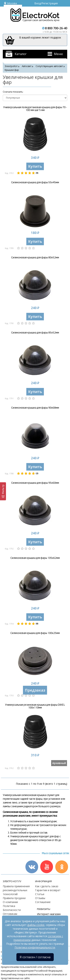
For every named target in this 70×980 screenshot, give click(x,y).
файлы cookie (36, 925)
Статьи (40, 894)
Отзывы (40, 898)
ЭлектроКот (11, 66)
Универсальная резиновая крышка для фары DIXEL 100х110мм (35, 706)
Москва (10, 3)
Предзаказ (35, 690)
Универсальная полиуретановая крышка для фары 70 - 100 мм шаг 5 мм (35, 109)
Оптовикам (10, 914)
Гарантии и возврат (48, 890)
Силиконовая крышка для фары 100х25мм (35, 633)
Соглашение (43, 902)
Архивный (59, 763)
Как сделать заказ (47, 886)
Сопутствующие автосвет (49, 66)
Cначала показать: (13, 92)
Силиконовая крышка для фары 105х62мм (35, 558)
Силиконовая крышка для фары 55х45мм (35, 182)
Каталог (21, 54)
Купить (35, 166)
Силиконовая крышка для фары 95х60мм (35, 483)
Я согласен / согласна (35, 957)
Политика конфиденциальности (35, 947)
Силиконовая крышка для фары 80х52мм (35, 258)
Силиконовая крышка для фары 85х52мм (35, 333)
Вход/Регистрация (46, 3)
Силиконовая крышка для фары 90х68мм (35, 408)
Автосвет (27, 66)
